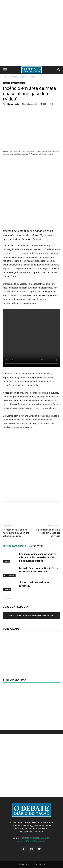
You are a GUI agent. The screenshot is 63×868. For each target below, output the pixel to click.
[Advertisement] (31, 33)
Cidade (6, 561)
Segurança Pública (27, 77)
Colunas (7, 590)
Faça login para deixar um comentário (31, 616)
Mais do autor (36, 546)
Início (5, 77)
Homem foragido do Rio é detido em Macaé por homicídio (47, 533)
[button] (59, 70)
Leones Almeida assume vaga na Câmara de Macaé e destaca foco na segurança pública (38, 557)
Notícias (14, 77)
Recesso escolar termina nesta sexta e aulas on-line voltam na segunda (16, 533)
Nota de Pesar (9, 575)
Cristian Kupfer (13, 104)
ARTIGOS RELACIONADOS (14, 546)
